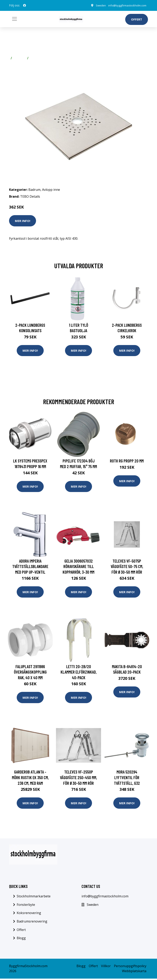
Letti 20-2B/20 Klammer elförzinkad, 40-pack (79, 673)
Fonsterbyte (26, 906)
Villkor (106, 967)
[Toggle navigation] (14, 19)
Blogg (21, 939)
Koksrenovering (29, 914)
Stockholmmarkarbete (34, 898)
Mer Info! (23, 221)
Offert (137, 19)
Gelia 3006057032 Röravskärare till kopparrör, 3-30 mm (78, 567)
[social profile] (25, 5)
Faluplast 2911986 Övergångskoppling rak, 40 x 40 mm (30, 673)
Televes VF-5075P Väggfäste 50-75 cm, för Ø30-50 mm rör (127, 567)
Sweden (98, 5)
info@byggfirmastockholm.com (126, 5)
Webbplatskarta (134, 973)
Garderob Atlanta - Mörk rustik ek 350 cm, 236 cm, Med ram (30, 779)
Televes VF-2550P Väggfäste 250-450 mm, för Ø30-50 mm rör (78, 779)
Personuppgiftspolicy (130, 967)
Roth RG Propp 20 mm (127, 461)
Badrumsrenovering (32, 923)
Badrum (20, 58)
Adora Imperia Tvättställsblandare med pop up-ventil (30, 567)
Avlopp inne (39, 58)
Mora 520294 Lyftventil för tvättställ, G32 (127, 779)
